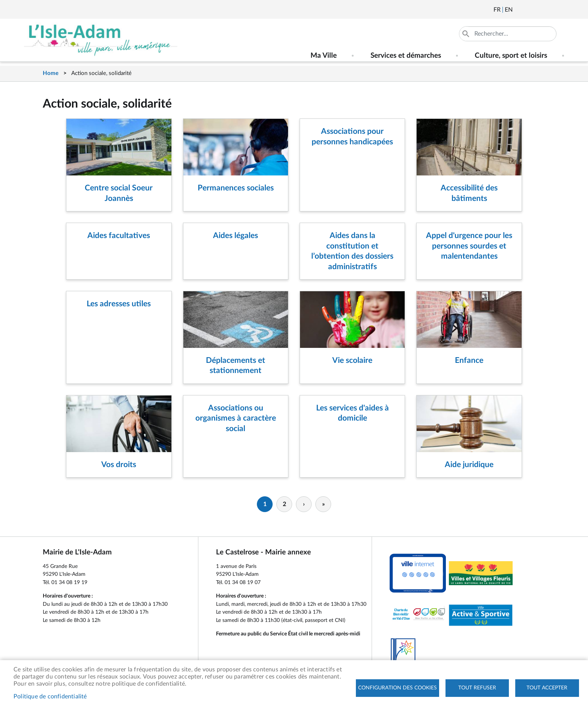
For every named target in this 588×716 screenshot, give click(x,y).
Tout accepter (547, 688)
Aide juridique (469, 465)
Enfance (469, 360)
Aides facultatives (119, 236)
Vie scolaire (352, 360)
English (509, 10)
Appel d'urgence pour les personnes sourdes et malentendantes (469, 246)
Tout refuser (477, 688)
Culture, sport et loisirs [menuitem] (511, 56)
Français (497, 10)
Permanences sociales (236, 188)
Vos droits (119, 465)
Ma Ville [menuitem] (324, 56)
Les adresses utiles (119, 304)
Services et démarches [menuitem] (406, 56)
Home (51, 73)
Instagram (559, 10)
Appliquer (466, 34)
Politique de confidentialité (50, 697)
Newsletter (519, 10)
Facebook (539, 10)
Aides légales (235, 236)
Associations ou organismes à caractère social (236, 418)
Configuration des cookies (397, 688)
